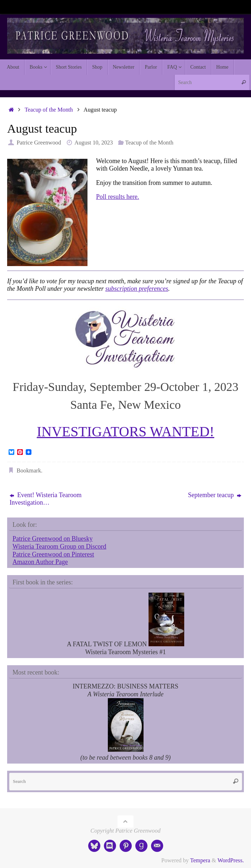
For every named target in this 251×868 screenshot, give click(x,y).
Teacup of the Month (49, 110)
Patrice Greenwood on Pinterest (53, 554)
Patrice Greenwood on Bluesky (52, 539)
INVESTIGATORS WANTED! (125, 432)
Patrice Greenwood (39, 143)
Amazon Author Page (40, 562)
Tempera (200, 860)
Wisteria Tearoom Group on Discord (59, 546)
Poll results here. (117, 197)
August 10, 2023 (94, 143)
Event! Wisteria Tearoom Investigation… (46, 499)
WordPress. (231, 860)
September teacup (215, 495)
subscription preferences (137, 289)
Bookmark (29, 471)
